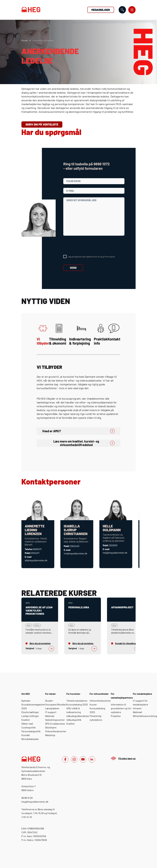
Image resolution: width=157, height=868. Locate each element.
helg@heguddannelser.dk (115, 553)
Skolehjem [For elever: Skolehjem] (51, 727)
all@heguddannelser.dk (36, 560)
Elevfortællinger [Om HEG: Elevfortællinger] (30, 712)
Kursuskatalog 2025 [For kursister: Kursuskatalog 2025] (77, 704)
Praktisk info (101, 335)
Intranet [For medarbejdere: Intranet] (137, 708)
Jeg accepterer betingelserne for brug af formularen (91, 257)
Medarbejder (101, 10)
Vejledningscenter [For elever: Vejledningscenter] (55, 720)
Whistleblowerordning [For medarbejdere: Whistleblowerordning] (145, 716)
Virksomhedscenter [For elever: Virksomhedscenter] (56, 731)
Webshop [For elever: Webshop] (50, 735)
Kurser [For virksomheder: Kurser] (93, 704)
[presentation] (87, 245)
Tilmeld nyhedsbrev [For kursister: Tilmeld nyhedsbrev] (77, 701)
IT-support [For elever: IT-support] (51, 712)
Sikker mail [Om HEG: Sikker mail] (27, 724)
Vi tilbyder (43, 335)
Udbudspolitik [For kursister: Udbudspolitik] (74, 720)
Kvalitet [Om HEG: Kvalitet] (26, 720)
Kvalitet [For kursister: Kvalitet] (71, 724)
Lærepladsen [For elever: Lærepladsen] (52, 708)
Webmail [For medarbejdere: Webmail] (137, 712)
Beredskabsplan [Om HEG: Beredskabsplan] (30, 739)
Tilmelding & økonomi (58, 335)
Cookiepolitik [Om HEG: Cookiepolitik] (29, 727)
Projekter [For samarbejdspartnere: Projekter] (116, 716)
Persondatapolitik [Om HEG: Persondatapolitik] (31, 731)
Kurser (25, 40)
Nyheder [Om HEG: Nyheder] (26, 701)
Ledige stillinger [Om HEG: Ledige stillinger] (30, 716)
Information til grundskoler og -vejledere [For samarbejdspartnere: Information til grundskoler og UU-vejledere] (121, 708)
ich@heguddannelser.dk (76, 553)
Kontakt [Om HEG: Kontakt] (26, 735)
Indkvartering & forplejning (80, 335)
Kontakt (114, 332)
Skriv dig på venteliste (42, 124)
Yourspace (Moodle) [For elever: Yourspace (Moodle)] (55, 704)
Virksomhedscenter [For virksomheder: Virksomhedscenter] (100, 701)
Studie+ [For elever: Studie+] (49, 701)
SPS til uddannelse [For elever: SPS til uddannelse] (55, 724)
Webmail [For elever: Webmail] (50, 716)
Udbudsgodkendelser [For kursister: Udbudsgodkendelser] (78, 716)
